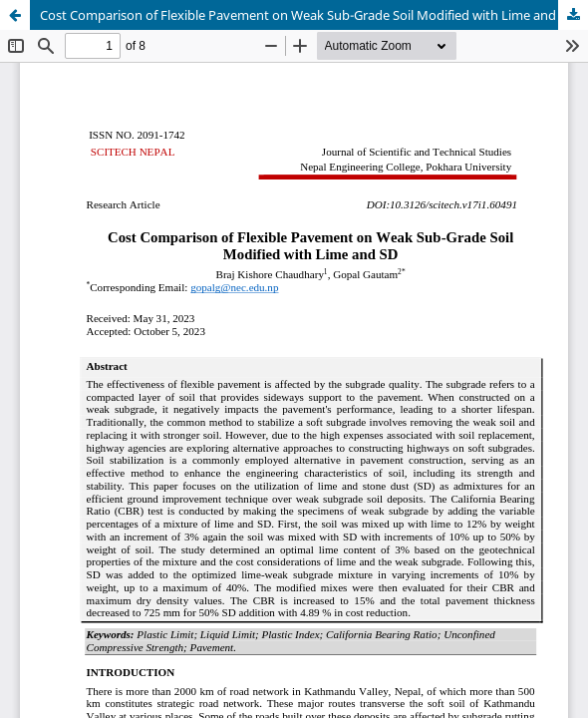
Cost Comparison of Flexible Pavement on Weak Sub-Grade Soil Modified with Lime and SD (307, 15)
